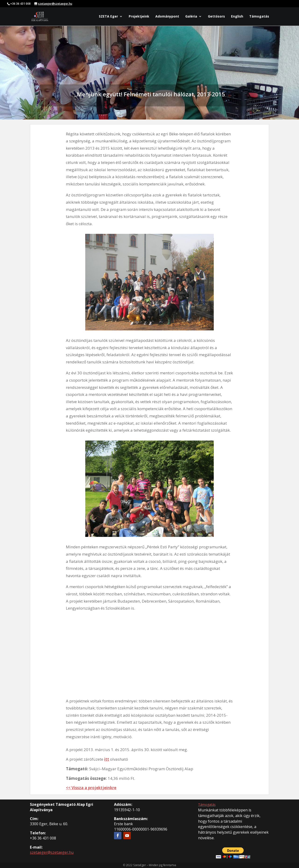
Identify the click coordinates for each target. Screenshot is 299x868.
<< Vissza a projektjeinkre (91, 788)
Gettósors (216, 17)
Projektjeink (139, 17)
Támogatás (259, 17)
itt (107, 759)
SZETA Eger (108, 17)
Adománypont (167, 17)
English (237, 17)
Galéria (191, 17)
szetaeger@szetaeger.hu (52, 852)
